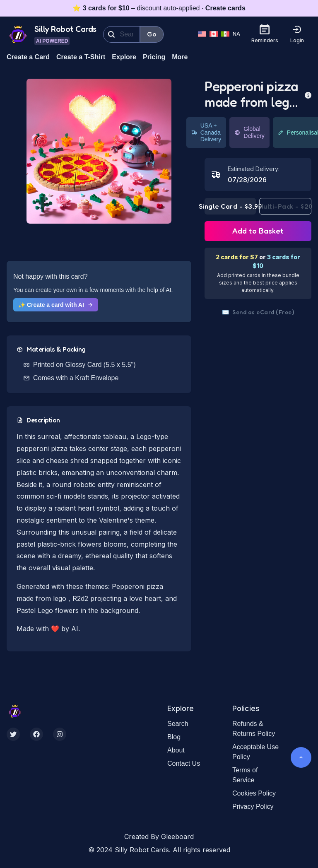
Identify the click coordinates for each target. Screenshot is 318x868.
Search (178, 724)
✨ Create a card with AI (56, 305)
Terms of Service (245, 775)
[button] (99, 151)
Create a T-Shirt (81, 57)
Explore (124, 57)
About (176, 750)
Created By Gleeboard (159, 837)
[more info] (308, 94)
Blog (174, 737)
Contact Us (184, 763)
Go (152, 34)
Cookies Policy (254, 793)
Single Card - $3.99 (230, 206)
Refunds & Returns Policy (254, 729)
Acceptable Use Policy (255, 752)
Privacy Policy (253, 807)
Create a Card (28, 57)
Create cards (225, 8)
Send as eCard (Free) (258, 312)
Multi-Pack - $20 (285, 206)
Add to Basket (258, 231)
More (180, 57)
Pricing (154, 57)
